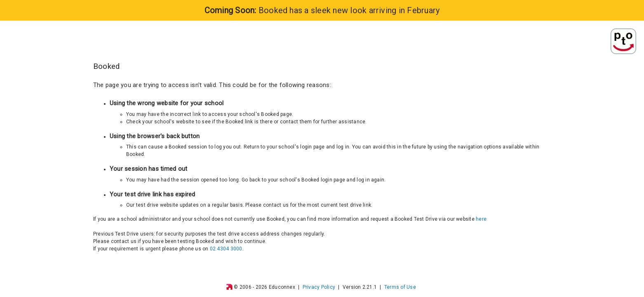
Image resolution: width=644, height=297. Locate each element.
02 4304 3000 (226, 249)
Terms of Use (400, 287)
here (481, 219)
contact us (124, 241)
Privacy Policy (319, 287)
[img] (229, 287)
